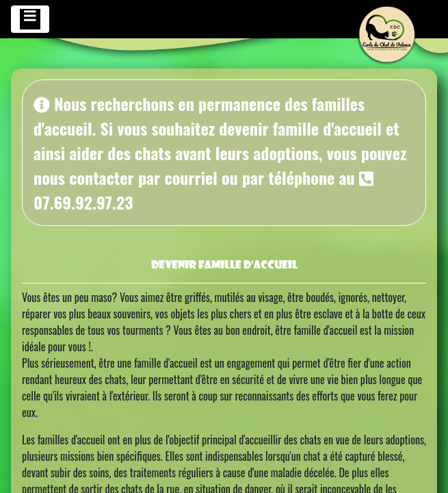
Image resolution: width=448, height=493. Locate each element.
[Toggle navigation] (30, 19)
